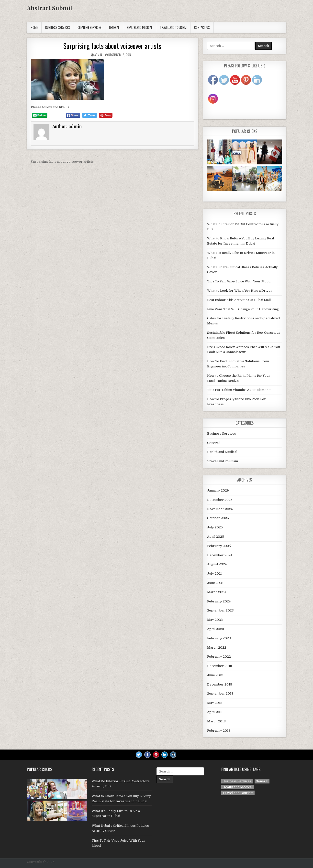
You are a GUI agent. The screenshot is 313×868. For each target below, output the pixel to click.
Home (34, 27)
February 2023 (219, 638)
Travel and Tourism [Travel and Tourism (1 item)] (238, 793)
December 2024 (220, 555)
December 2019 (220, 666)
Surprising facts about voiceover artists (112, 46)
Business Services (58, 27)
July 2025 (215, 527)
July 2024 (215, 573)
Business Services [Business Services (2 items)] (237, 781)
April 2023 (216, 629)
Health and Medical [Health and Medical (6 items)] (238, 787)
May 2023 (215, 620)
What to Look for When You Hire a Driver (240, 291)
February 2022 (219, 657)
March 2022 (217, 648)
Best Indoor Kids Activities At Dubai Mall (239, 300)
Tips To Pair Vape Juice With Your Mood (239, 281)
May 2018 (215, 703)
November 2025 (220, 509)
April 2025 (216, 537)
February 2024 (219, 601)
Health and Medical (140, 27)
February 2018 (219, 731)
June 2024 (215, 583)
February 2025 (219, 546)
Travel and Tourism (173, 27)
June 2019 (215, 675)
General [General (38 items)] (262, 781)
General (114, 27)
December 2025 (220, 500)
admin (98, 55)
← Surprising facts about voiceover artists (60, 162)
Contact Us (202, 27)
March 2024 (217, 592)
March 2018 (216, 721)
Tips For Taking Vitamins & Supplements (239, 390)
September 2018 (220, 693)
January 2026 (218, 490)
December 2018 (220, 684)
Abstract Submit (50, 8)
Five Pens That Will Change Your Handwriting (243, 309)
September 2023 (220, 610)
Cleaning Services (89, 27)
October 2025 (218, 518)
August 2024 (217, 564)
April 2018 (215, 712)
